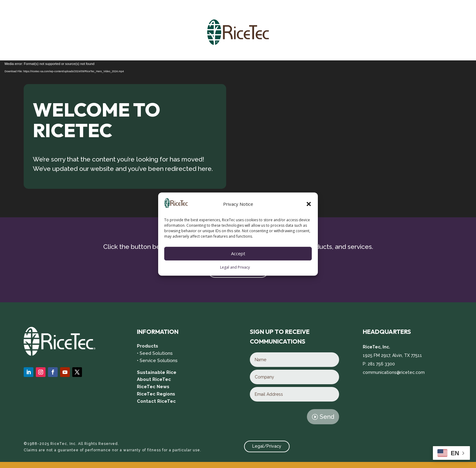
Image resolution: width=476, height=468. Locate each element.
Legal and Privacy (235, 267)
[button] (309, 204)
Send (327, 417)
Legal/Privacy (267, 446)
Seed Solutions (156, 353)
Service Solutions (159, 361)
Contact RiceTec (156, 401)
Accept (238, 254)
